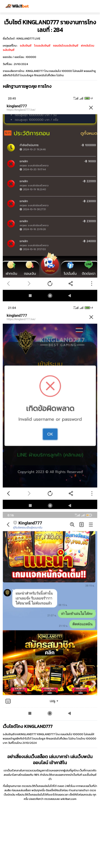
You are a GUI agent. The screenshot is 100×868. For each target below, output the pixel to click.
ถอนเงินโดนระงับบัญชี (66, 46)
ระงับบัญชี (26, 46)
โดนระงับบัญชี (42, 46)
